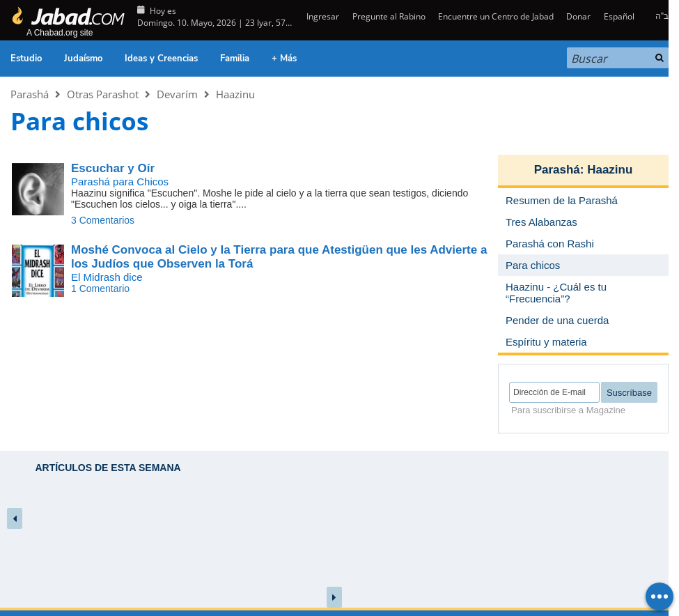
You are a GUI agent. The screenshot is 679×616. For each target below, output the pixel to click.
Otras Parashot (103, 94)
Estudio (26, 59)
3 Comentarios (103, 220)
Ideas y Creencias (161, 59)
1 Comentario (100, 288)
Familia (235, 59)
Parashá (30, 94)
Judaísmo (83, 59)
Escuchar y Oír (113, 168)
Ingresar (322, 16)
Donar (578, 16)
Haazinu (235, 94)
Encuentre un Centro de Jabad (496, 16)
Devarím (177, 94)
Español (619, 16)
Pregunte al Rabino (389, 16)
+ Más (284, 59)
